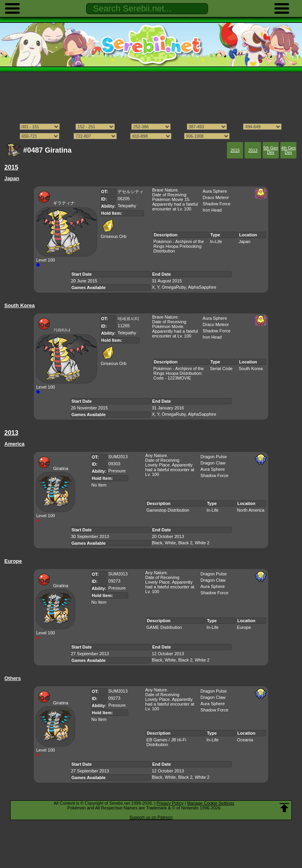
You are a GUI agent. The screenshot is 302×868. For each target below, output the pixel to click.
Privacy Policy (170, 803)
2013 (253, 150)
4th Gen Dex (288, 150)
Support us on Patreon (151, 817)
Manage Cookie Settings (211, 803)
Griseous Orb (113, 234)
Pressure (117, 471)
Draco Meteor (216, 197)
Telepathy (127, 206)
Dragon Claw (213, 463)
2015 (235, 150)
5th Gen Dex (271, 150)
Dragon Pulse (214, 457)
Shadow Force (216, 204)
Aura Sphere (215, 191)
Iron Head (212, 210)
